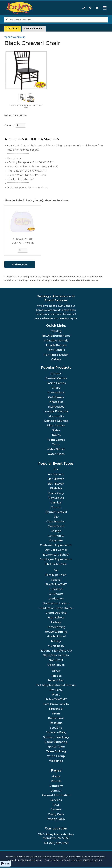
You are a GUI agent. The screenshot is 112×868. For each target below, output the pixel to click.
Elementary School (56, 555)
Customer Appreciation (56, 545)
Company (56, 786)
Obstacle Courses (56, 421)
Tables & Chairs (15, 37)
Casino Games (56, 383)
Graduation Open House (56, 608)
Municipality (56, 646)
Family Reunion (56, 575)
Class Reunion (56, 522)
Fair (56, 570)
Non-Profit (56, 660)
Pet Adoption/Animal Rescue (56, 685)
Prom (56, 714)
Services (56, 800)
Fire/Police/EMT (56, 584)
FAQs (56, 805)
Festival (56, 580)
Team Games (56, 440)
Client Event (56, 526)
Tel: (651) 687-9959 (56, 843)
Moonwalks (56, 416)
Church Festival (56, 512)
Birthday (56, 488)
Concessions (56, 393)
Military (56, 641)
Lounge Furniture (56, 411)
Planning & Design (56, 355)
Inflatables (56, 402)
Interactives (56, 407)
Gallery (56, 359)
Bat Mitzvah (56, 484)
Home (56, 777)
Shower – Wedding (56, 737)
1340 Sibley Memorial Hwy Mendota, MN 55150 (56, 836)
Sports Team (56, 747)
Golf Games (56, 397)
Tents (56, 445)
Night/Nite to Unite (56, 655)
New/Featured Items (56, 336)
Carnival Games (56, 378)
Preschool (56, 709)
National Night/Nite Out (56, 651)
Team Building (56, 751)
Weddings (56, 761)
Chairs (56, 388)
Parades (56, 676)
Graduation (56, 599)
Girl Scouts (56, 594)
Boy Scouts (56, 498)
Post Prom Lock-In (56, 704)
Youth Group (56, 756)
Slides (56, 430)
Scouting (56, 728)
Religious (56, 723)
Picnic (56, 695)
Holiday (56, 622)
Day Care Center (56, 550)
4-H (56, 470)
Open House (56, 665)
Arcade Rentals (56, 345)
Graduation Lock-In (56, 603)
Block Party (56, 493)
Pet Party (56, 690)
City (56, 517)
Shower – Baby (56, 732)
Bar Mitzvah (56, 479)
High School (56, 618)
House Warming (56, 632)
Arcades (56, 374)
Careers (56, 809)
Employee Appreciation (56, 559)
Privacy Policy (56, 819)
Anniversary (56, 474)
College (56, 531)
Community (56, 536)
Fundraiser (56, 589)
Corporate (56, 541)
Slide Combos (56, 426)
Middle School (56, 636)
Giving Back (56, 814)
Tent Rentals (56, 350)
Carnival (56, 503)
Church (56, 507)
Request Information (56, 795)
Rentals (56, 781)
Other (56, 671)
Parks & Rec (56, 680)
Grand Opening (56, 613)
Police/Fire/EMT (56, 699)
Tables (56, 435)
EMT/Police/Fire (56, 564)
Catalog (13, 29)
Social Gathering (56, 742)
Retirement (56, 718)
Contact (56, 791)
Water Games (56, 449)
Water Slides (56, 454)
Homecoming (56, 627)
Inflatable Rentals (56, 341)
